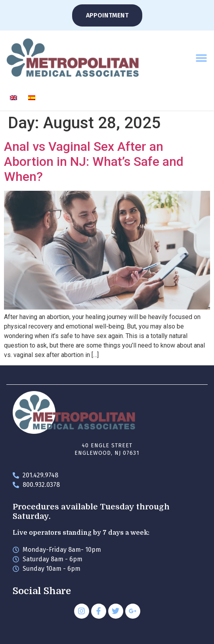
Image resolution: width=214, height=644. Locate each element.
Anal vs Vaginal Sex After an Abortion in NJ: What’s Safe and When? (94, 162)
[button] (201, 58)
